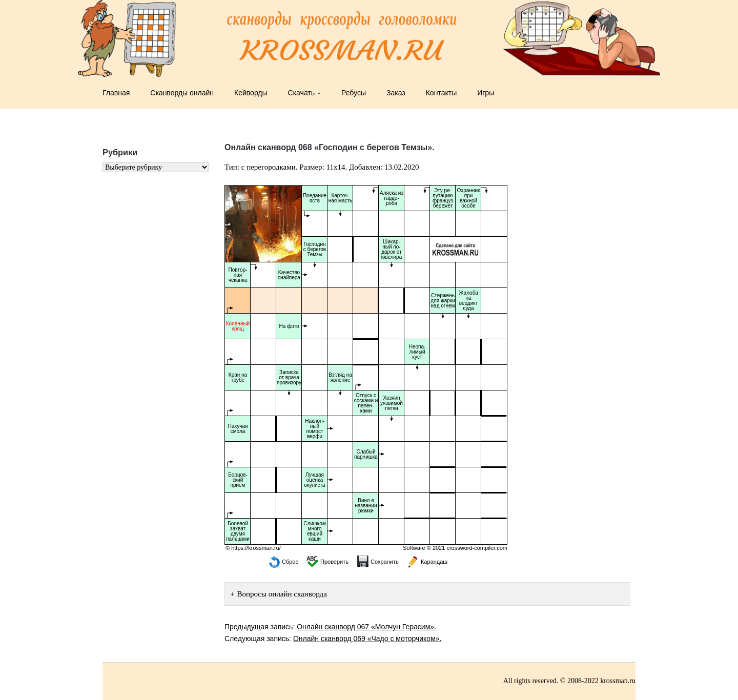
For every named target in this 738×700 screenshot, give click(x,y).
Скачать (302, 93)
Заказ (396, 93)
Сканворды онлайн (182, 93)
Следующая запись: (333, 639)
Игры (486, 93)
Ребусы (354, 93)
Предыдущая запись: (330, 627)
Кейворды (251, 93)
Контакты (441, 93)
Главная (116, 93)
